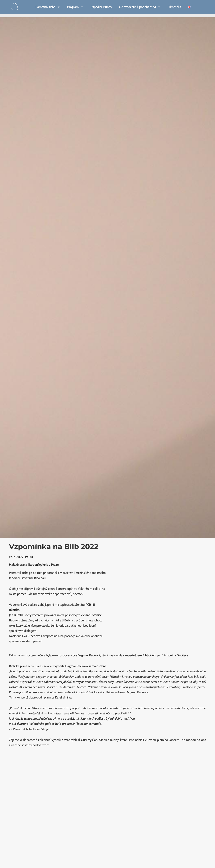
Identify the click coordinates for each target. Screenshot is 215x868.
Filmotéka (174, 7)
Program (75, 7)
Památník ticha (48, 7)
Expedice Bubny (101, 7)
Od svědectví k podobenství (140, 7)
